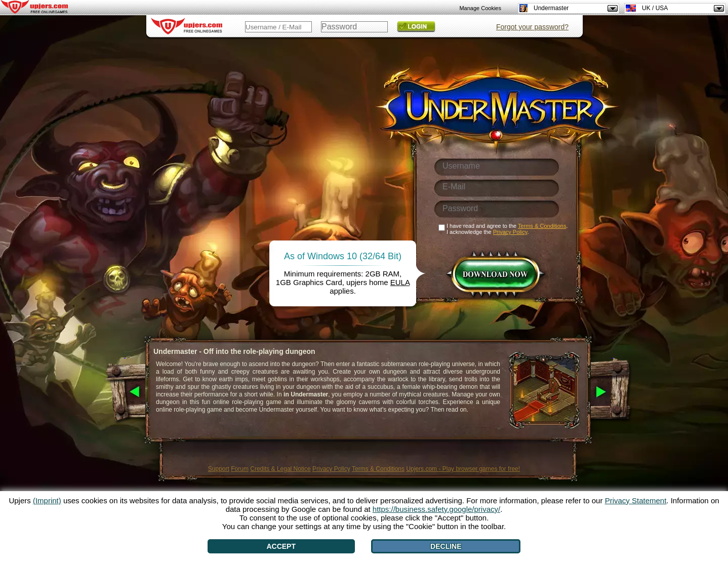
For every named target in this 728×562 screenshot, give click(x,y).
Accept (281, 546)
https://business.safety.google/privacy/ (436, 509)
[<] (125, 392)
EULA (400, 282)
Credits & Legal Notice (280, 469)
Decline (446, 546)
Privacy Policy (331, 469)
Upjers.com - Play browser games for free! (463, 469)
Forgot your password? (532, 27)
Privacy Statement (636, 500)
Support (219, 469)
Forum (240, 469)
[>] (612, 392)
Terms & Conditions (378, 469)
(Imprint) (47, 500)
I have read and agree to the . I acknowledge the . (507, 229)
